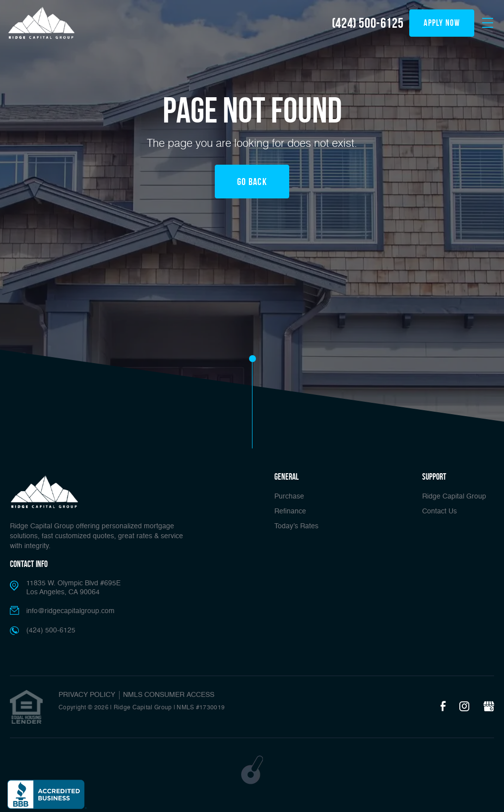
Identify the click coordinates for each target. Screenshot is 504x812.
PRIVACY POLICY (87, 695)
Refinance (290, 511)
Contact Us (440, 511)
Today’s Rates (296, 526)
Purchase (289, 497)
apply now (442, 23)
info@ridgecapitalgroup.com (70, 611)
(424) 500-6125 (368, 23)
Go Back (252, 182)
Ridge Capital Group (454, 497)
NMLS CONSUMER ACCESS (169, 695)
